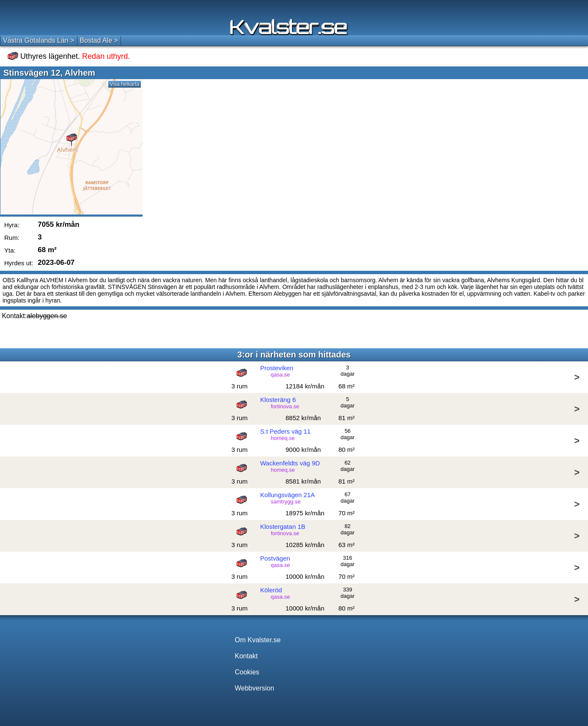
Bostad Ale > (99, 40)
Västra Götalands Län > (39, 40)
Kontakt (246, 656)
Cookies (247, 672)
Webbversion (254, 688)
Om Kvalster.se (258, 640)
